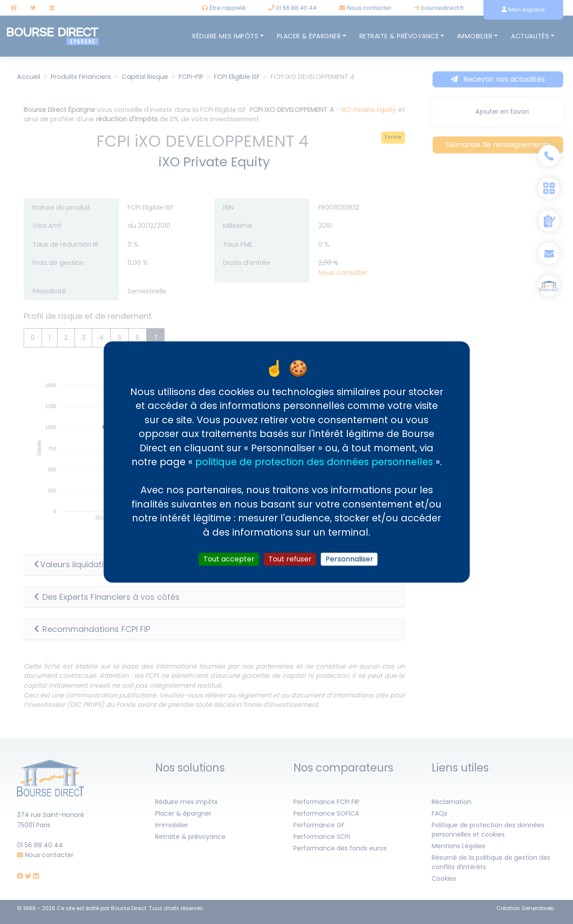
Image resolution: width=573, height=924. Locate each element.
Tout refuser (290, 559)
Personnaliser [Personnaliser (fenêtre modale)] (349, 559)
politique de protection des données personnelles (314, 462)
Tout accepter (229, 559)
